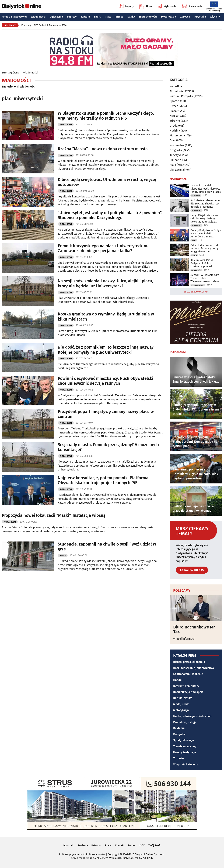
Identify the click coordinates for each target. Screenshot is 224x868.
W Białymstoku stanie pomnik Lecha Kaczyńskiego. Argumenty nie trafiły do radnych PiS (106, 116)
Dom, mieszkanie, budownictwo (194, 668)
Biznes (119, 17)
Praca (108, 17)
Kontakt (120, 845)
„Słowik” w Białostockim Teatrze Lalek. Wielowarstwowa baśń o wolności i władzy (205, 278)
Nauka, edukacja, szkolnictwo (192, 716)
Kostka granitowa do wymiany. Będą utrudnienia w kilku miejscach (106, 317)
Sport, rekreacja (184, 740)
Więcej (215, 17)
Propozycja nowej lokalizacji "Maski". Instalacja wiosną (54, 515)
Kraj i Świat (177, 165)
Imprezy (126, 6)
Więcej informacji (184, 639)
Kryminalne (177, 145)
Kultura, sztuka (183, 698)
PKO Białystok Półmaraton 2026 (50, 25)
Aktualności (66, 125)
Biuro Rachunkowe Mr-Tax (195, 629)
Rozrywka (179, 734)
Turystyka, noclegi (185, 746)
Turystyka (200, 17)
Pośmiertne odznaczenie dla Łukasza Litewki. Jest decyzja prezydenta (205, 204)
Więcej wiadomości (194, 292)
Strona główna (10, 73)
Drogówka (176, 150)
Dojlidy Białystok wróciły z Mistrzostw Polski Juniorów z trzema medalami (206, 233)
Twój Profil (155, 845)
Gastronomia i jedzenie (188, 674)
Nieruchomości (148, 17)
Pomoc (132, 845)
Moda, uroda (181, 704)
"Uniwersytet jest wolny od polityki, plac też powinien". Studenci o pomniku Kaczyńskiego (110, 215)
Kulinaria (176, 160)
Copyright (113, 854)
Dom (173, 140)
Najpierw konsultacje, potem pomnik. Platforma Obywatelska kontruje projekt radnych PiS (103, 480)
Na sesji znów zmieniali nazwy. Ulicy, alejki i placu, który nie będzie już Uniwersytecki (105, 283)
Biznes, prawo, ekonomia (189, 662)
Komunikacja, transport (188, 692)
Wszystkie (176, 86)
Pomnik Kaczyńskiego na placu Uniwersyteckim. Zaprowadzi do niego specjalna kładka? (103, 248)
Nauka (131, 17)
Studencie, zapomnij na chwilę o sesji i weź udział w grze (107, 547)
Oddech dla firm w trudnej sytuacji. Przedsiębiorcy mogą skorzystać (206, 248)
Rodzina (175, 131)
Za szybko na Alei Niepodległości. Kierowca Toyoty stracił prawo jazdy (206, 189)
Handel (178, 680)
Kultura (85, 17)
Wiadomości (38, 17)
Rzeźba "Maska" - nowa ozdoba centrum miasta (103, 149)
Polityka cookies (96, 854)
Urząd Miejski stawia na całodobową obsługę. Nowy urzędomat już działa (204, 218)
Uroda (174, 126)
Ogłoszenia (167, 6)
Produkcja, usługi (185, 722)
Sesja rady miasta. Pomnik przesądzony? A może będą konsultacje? (108, 447)
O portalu (69, 845)
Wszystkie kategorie (186, 764)
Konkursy (26, 25)
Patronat (96, 845)
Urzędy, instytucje (185, 752)
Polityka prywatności (71, 854)
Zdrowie (185, 17)
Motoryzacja (169, 17)
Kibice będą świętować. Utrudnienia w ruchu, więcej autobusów (107, 182)
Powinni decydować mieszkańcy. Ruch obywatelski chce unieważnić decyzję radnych (106, 381)
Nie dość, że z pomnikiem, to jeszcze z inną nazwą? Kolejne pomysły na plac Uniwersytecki (106, 350)
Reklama (179, 728)
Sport (97, 17)
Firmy (146, 6)
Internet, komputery (186, 686)
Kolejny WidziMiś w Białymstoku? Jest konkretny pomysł (202, 263)
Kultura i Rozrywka (181, 96)
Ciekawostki (177, 170)
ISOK (142, 845)
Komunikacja (192, 6)
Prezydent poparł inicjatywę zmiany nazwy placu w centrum (106, 414)
